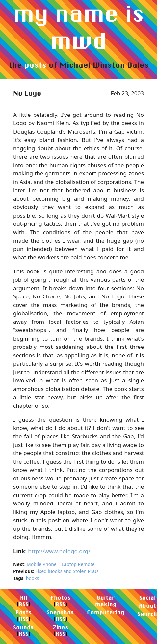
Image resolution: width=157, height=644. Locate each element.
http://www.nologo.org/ (59, 551)
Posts (23, 612)
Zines (60, 627)
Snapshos (60, 612)
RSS (24, 604)
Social (147, 597)
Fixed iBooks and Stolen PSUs (67, 571)
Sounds (23, 627)
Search (147, 614)
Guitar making (106, 601)
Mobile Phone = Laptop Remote (61, 564)
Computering (106, 612)
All (24, 597)
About (147, 606)
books (33, 578)
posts (35, 65)
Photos (60, 597)
